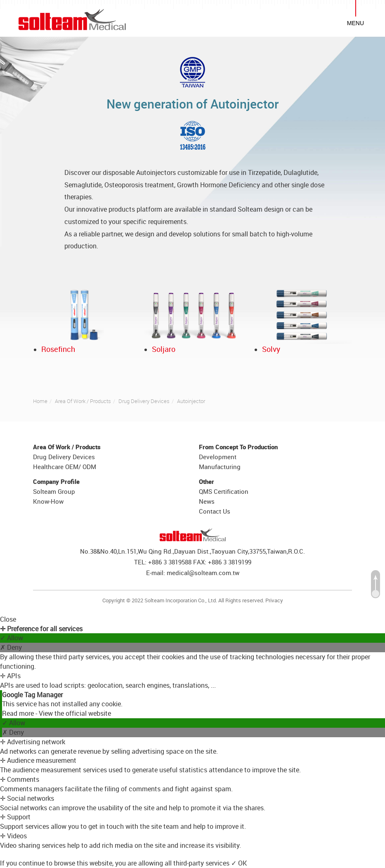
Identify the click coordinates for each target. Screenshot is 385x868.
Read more (19, 713)
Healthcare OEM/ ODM (65, 467)
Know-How (48, 501)
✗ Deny (11, 647)
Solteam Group (54, 491)
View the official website (75, 713)
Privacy (274, 600)
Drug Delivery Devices (144, 401)
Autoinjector (191, 401)
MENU (355, 23)
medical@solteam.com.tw (203, 573)
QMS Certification (224, 491)
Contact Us (215, 511)
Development (218, 457)
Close (8, 619)
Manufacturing (220, 467)
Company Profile (56, 481)
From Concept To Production (238, 447)
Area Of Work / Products (83, 401)
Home (40, 401)
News (207, 501)
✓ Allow (12, 638)
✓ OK (239, 863)
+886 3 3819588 (170, 562)
